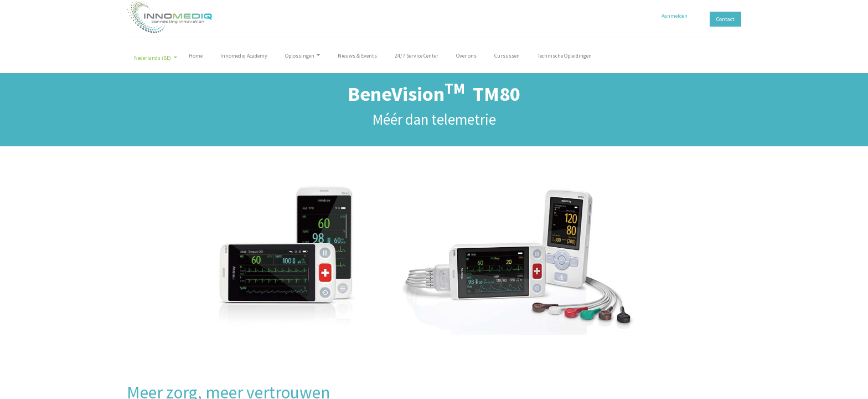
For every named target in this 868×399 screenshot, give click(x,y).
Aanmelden (675, 16)
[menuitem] (196, 58)
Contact (725, 19)
